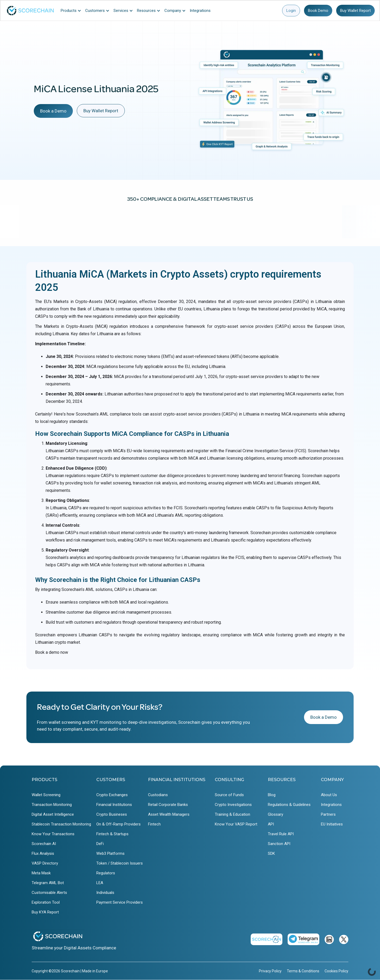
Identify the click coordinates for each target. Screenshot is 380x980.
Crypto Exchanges (112, 795)
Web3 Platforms (110, 853)
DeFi (100, 844)
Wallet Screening (46, 795)
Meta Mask (41, 873)
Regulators (106, 873)
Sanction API (279, 844)
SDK (271, 853)
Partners (328, 814)
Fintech (154, 824)
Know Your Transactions (53, 834)
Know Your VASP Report (236, 824)
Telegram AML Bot (48, 883)
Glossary (275, 814)
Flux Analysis (43, 853)
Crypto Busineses (112, 814)
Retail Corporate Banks (168, 805)
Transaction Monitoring (52, 805)
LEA (100, 883)
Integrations (331, 805)
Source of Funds (229, 795)
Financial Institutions (114, 805)
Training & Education (232, 814)
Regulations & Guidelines (289, 805)
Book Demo (318, 11)
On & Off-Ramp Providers (118, 824)
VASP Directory (45, 863)
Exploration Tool (46, 902)
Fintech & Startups (112, 834)
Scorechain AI (44, 844)
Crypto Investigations (233, 805)
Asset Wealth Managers (169, 814)
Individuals (105, 893)
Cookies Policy (336, 971)
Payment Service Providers (120, 902)
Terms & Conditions (303, 971)
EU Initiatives (332, 824)
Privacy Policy (270, 971)
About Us (329, 795)
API (271, 824)
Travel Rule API (281, 834)
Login (291, 11)
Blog (272, 795)
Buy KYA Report (45, 912)
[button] (72, 11)
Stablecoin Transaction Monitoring (61, 824)
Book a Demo (53, 111)
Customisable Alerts (49, 893)
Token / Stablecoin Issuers (120, 863)
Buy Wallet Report (355, 11)
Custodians (158, 795)
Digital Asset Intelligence (53, 814)
